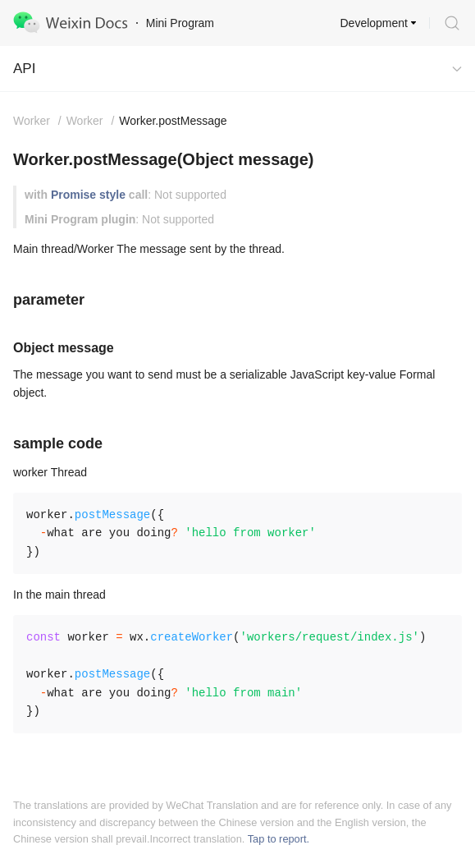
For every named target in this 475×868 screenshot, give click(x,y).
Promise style (88, 195)
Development (375, 23)
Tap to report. (279, 839)
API (24, 69)
